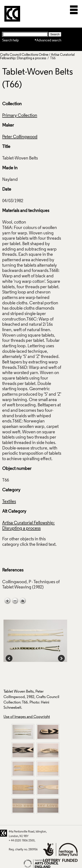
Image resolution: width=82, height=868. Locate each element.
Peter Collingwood (20, 137)
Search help (10, 41)
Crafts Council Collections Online (24, 55)
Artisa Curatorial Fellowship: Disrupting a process (37, 57)
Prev (9, 658)
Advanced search (49, 41)
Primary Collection (20, 116)
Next (61, 658)
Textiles (9, 502)
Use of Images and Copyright (27, 717)
